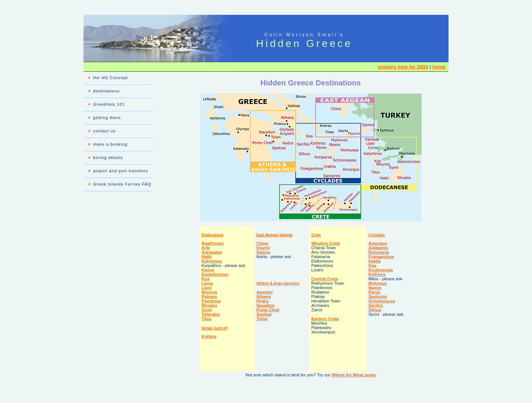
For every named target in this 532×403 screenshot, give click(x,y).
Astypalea (212, 252)
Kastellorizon (215, 274)
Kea (372, 265)
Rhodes (209, 305)
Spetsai (264, 314)
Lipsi (207, 288)
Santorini (378, 297)
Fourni (263, 248)
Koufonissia (381, 270)
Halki (207, 257)
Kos (206, 279)
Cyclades (376, 235)
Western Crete (325, 243)
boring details (108, 158)
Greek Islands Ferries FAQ (122, 184)
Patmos (209, 297)
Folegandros (381, 257)
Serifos (376, 305)
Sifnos (375, 310)
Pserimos (211, 301)
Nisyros (209, 292)
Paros (374, 292)
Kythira (209, 336)
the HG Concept (110, 78)
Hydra (262, 301)
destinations (106, 91)
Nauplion (265, 305)
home (439, 67)
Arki (206, 248)
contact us (104, 131)
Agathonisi (213, 243)
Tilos (207, 319)
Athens (264, 297)
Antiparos (378, 248)
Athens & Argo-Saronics (278, 283)
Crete (316, 235)
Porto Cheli (268, 310)
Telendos (211, 314)
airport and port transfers (121, 171)
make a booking (110, 144)
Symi (207, 310)
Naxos (375, 288)
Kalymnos (212, 261)
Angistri (265, 292)
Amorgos (378, 243)
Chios (262, 243)
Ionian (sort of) (215, 328)
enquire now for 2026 (403, 67)
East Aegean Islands (274, 235)
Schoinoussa (382, 301)
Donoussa (379, 252)
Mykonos (378, 283)
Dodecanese (213, 235)
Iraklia (374, 261)
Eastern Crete (325, 319)
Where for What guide (354, 375)
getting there (107, 118)
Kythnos (377, 274)
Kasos (208, 270)
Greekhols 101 (109, 104)
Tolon (262, 319)
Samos (263, 252)
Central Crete (325, 279)
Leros (207, 283)
